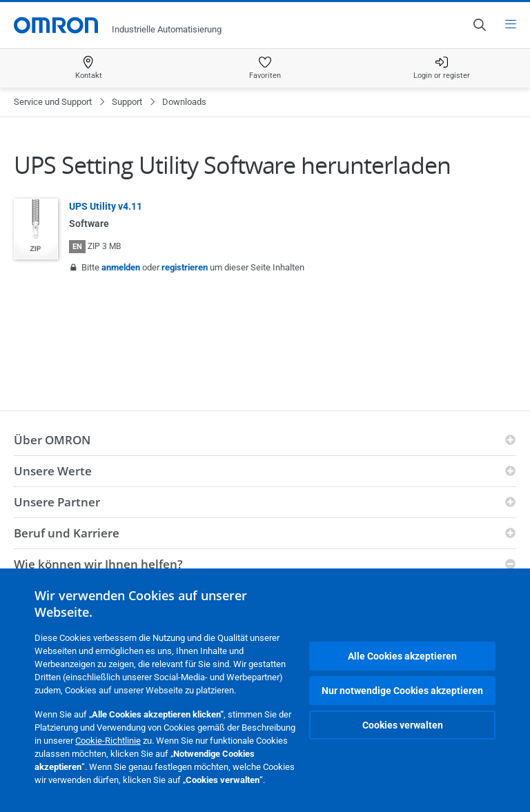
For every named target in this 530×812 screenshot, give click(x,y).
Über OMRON (52, 440)
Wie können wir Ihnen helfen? (98, 564)
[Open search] (479, 25)
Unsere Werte (53, 471)
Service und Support (53, 102)
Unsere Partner (57, 502)
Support (127, 102)
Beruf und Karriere (67, 533)
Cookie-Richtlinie (108, 741)
